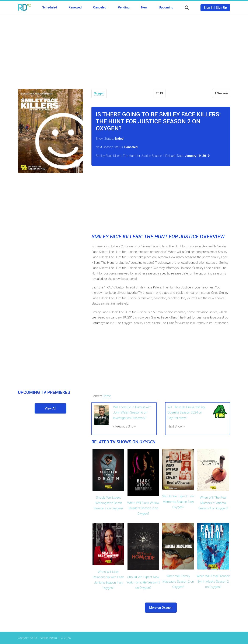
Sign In (209, 8)
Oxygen (99, 93)
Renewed (75, 7)
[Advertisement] (124, 49)
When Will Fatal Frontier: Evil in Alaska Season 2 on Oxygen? (213, 581)
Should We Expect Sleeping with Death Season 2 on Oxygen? (108, 503)
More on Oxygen (161, 608)
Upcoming (166, 7)
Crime (107, 396)
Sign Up (221, 8)
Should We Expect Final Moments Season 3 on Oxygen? (178, 502)
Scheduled (50, 7)
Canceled (100, 7)
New (144, 7)
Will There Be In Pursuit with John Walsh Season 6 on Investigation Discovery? (132, 413)
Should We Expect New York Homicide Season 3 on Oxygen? (143, 582)
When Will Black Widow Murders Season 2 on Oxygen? (143, 508)
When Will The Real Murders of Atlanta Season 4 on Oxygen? (213, 503)
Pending (124, 7)
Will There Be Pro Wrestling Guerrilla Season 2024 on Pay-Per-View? (186, 413)
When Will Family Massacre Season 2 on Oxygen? (178, 581)
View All (50, 408)
